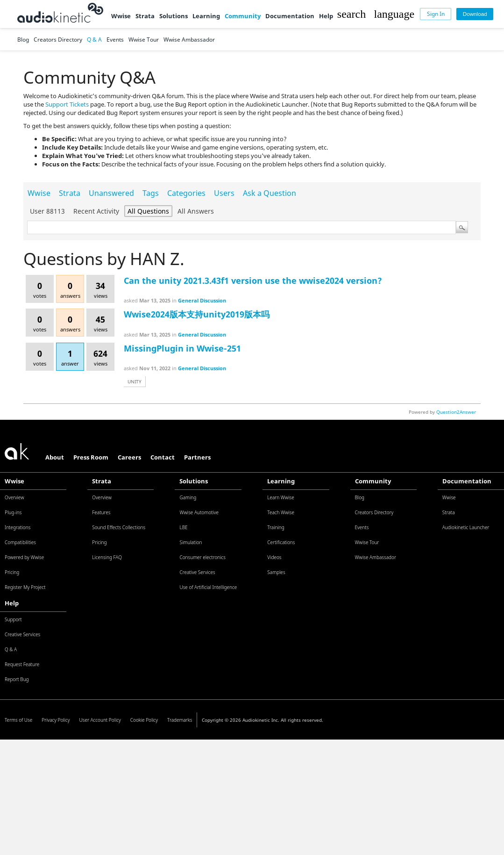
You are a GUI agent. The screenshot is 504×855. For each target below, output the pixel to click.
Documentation (290, 16)
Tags (151, 193)
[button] (351, 14)
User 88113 (47, 211)
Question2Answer (456, 412)
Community (243, 16)
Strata (145, 16)
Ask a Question (270, 193)
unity (135, 381)
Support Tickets (67, 104)
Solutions (174, 16)
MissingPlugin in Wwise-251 (182, 348)
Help (326, 16)
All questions (148, 211)
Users (224, 193)
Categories (186, 193)
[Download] (475, 14)
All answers (196, 211)
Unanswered (111, 193)
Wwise (121, 16)
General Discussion (202, 300)
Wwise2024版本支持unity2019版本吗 (197, 314)
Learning (206, 16)
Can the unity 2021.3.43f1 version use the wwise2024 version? (253, 280)
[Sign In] (436, 14)
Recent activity (96, 211)
